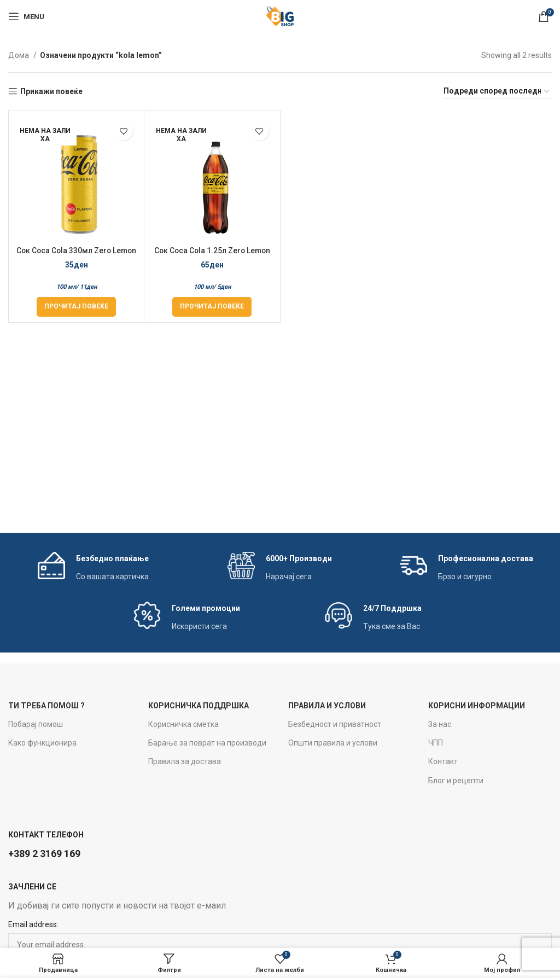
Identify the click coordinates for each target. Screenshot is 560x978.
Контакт (443, 761)
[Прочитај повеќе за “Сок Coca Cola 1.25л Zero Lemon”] (212, 307)
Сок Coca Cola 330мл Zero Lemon (77, 251)
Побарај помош (36, 724)
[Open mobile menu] (26, 16)
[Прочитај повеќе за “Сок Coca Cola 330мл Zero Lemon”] (76, 307)
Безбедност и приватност (335, 724)
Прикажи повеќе (51, 91)
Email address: (33, 924)
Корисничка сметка (183, 724)
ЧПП (436, 743)
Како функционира (42, 743)
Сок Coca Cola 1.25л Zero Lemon (212, 251)
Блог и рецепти (456, 781)
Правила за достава (185, 761)
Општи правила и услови (333, 743)
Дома (19, 55)
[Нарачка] (497, 91)
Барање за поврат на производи (207, 743)
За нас (440, 724)
